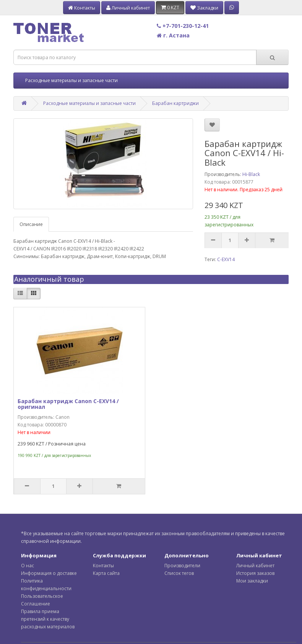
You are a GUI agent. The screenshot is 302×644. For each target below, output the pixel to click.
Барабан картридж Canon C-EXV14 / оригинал (68, 404)
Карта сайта (106, 573)
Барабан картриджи (175, 103)
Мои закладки (252, 581)
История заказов (255, 573)
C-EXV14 (226, 259)
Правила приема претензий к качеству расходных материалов (48, 619)
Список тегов (179, 573)
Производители (182, 566)
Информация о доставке (49, 573)
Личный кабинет (255, 566)
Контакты (103, 566)
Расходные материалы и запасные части (71, 80)
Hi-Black (251, 174)
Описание (31, 224)
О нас (28, 566)
